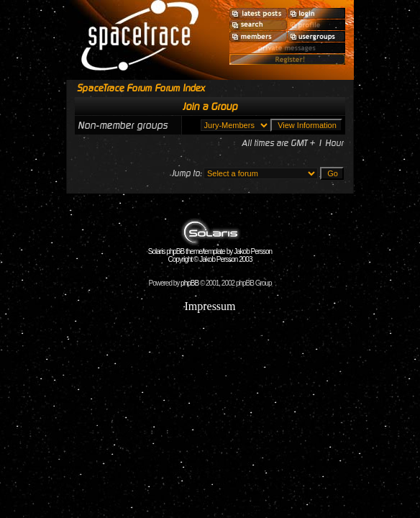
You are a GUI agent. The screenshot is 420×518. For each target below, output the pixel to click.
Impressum (210, 306)
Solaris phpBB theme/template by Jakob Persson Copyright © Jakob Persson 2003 (210, 252)
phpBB (190, 283)
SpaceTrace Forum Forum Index (141, 88)
